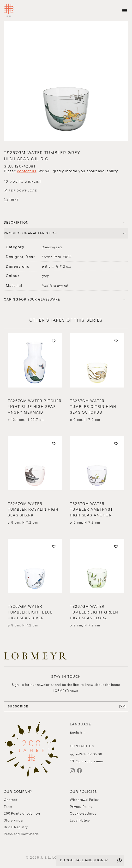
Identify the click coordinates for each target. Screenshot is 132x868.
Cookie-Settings (83, 813)
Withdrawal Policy (84, 800)
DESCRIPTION (16, 223)
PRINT (14, 200)
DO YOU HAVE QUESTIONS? (84, 860)
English (76, 732)
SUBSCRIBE (66, 706)
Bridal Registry (16, 827)
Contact (10, 800)
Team (8, 807)
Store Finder (14, 820)
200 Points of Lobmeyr (22, 813)
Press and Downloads (21, 834)
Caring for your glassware (32, 299)
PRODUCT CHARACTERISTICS (30, 233)
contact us (27, 171)
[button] (66, 82)
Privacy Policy (81, 807)
